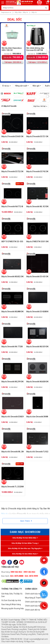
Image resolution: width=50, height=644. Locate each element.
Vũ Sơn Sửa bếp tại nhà (11, 600)
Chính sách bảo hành (34, 606)
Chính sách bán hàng (34, 602)
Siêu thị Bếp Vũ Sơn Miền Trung (25, 543)
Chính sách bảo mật (33, 594)
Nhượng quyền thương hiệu (13, 608)
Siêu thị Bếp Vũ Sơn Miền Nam (25, 554)
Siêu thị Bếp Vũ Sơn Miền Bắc (25, 538)
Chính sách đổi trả (33, 610)
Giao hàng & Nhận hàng (11, 604)
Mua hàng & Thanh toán (35, 598)
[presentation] (48, 52)
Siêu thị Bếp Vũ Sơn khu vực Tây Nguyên (25, 548)
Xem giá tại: (12, 3)
